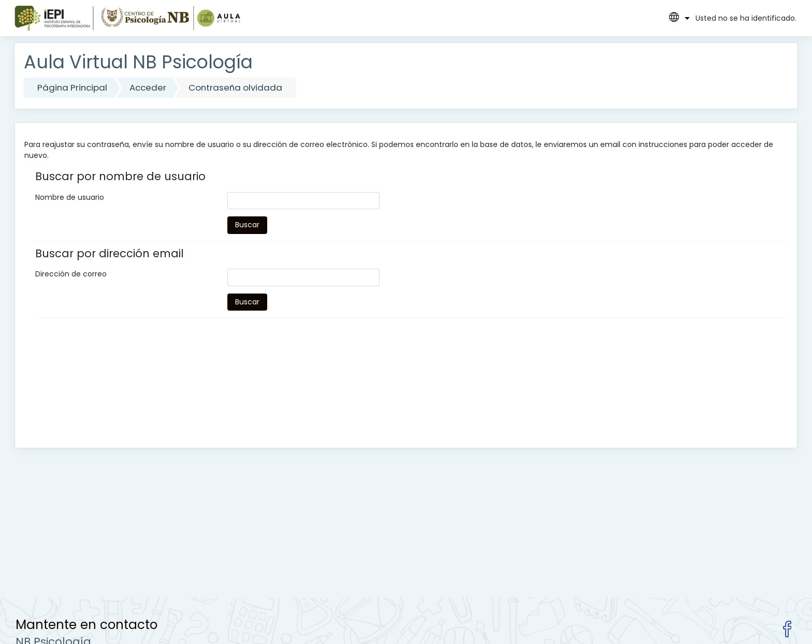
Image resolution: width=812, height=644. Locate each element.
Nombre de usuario (70, 197)
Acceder (148, 87)
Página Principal (72, 87)
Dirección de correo (71, 274)
